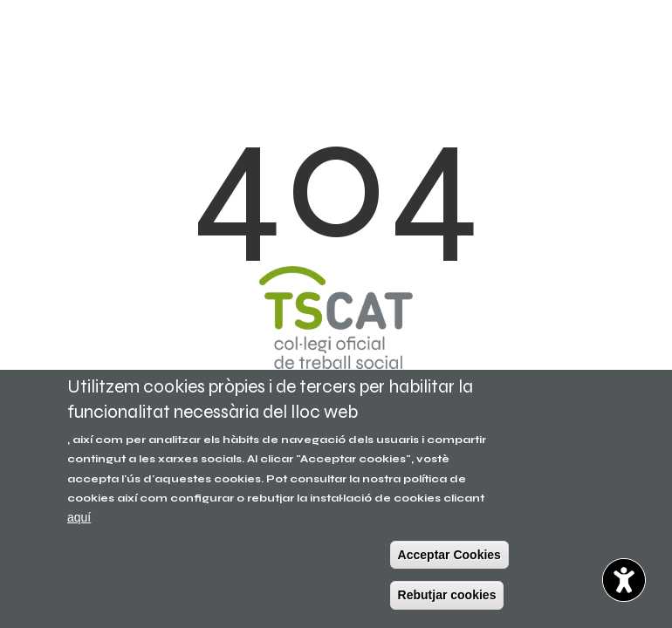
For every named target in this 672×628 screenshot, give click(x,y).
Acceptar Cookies (449, 555)
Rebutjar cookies (447, 595)
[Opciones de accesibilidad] (624, 580)
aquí (79, 517)
